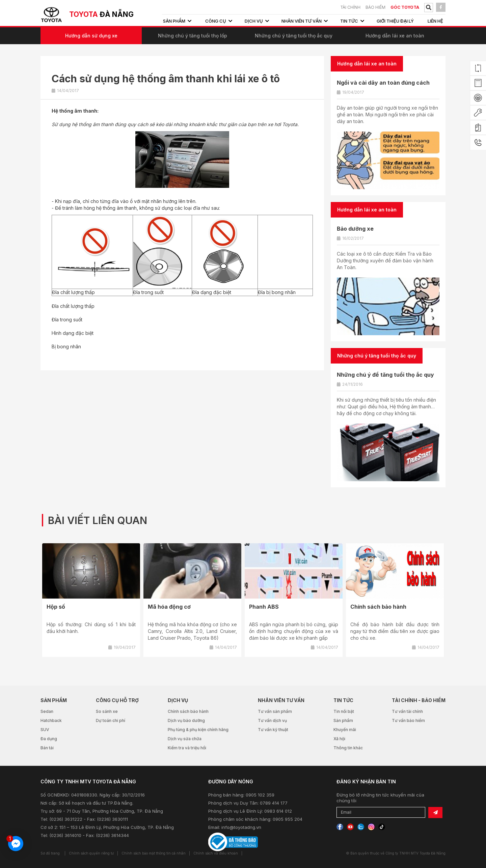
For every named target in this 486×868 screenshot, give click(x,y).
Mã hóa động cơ (169, 607)
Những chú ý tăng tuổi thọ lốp (193, 36)
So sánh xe (107, 711)
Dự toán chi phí (111, 720)
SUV (45, 730)
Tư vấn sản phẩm (275, 711)
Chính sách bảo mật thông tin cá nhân (154, 853)
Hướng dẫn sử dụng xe (91, 36)
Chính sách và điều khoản (216, 853)
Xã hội (339, 739)
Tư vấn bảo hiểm (408, 720)
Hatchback (51, 720)
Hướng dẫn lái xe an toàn (395, 36)
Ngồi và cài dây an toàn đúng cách (383, 83)
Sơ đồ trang (50, 853)
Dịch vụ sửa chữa (185, 739)
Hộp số (56, 607)
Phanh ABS (264, 607)
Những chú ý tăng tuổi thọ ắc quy (294, 36)
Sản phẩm (343, 720)
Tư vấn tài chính (407, 711)
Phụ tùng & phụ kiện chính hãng (198, 730)
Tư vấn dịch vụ (272, 720)
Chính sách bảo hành (378, 607)
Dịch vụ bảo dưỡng (186, 720)
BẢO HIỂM (375, 7)
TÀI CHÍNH (350, 7)
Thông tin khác (348, 748)
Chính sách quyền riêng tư (91, 853)
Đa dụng (49, 739)
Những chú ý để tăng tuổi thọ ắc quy (385, 375)
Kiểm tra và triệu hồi (187, 748)
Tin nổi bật (344, 711)
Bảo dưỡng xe (355, 229)
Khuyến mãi (345, 730)
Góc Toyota (405, 7)
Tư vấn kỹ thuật (273, 730)
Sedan (47, 711)
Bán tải (47, 748)
